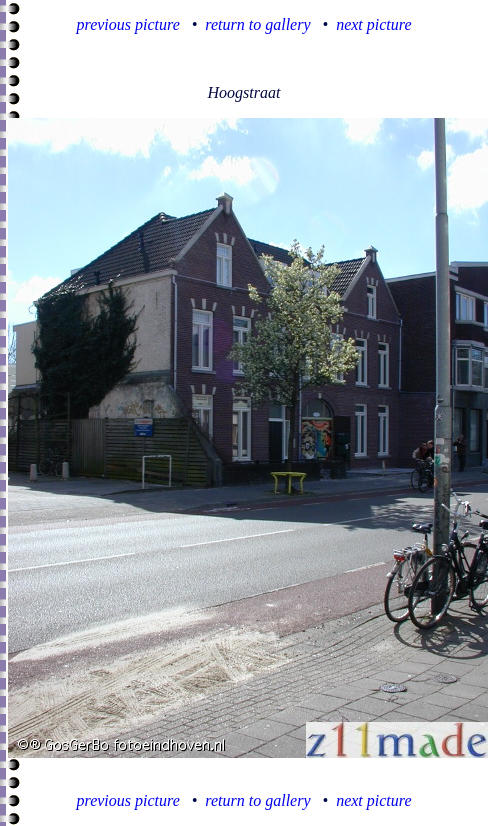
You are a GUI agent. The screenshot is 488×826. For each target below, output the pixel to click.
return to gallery (257, 24)
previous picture (128, 24)
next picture (373, 24)
